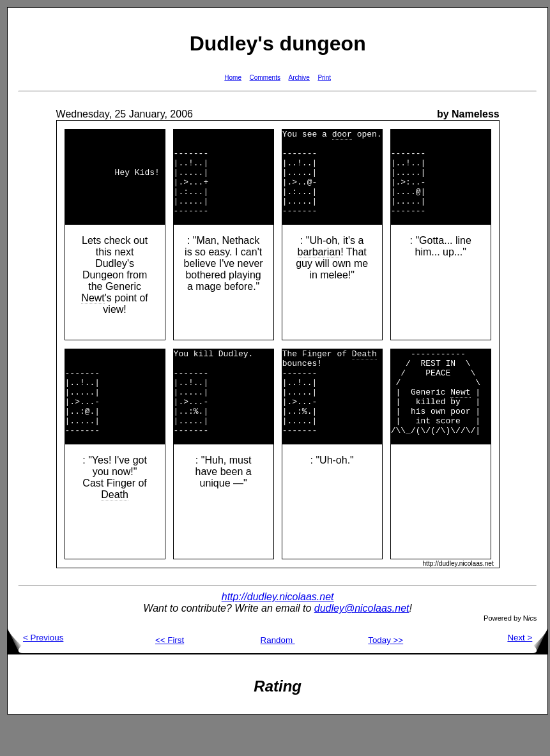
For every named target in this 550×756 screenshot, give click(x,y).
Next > (527, 672)
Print (324, 78)
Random (278, 675)
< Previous (35, 672)
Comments (265, 78)
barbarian (319, 269)
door (342, 135)
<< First (170, 675)
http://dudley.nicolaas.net (278, 631)
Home (233, 78)
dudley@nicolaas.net (362, 643)
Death (115, 529)
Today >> (386, 675)
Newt (93, 315)
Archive (299, 78)
